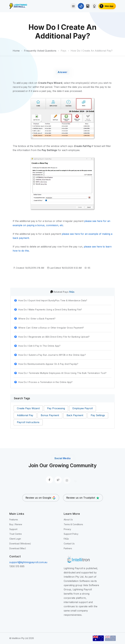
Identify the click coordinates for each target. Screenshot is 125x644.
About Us (68, 520)
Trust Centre (16, 534)
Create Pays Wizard (28, 408)
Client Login (15, 539)
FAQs (72, 292)
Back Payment (75, 415)
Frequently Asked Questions (40, 51)
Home (16, 51)
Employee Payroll (83, 408)
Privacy (67, 529)
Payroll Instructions (28, 422)
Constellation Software (77, 581)
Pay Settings (98, 415)
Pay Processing (56, 408)
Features (14, 520)
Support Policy (71, 534)
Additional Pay (25, 415)
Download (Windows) (20, 544)
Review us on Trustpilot (83, 498)
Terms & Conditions (73, 524)
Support (13, 529)
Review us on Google (41, 498)
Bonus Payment (50, 415)
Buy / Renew (16, 524)
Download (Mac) (18, 548)
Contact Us (69, 544)
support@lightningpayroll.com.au (28, 562)
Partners (68, 548)
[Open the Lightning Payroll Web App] (107, 6)
